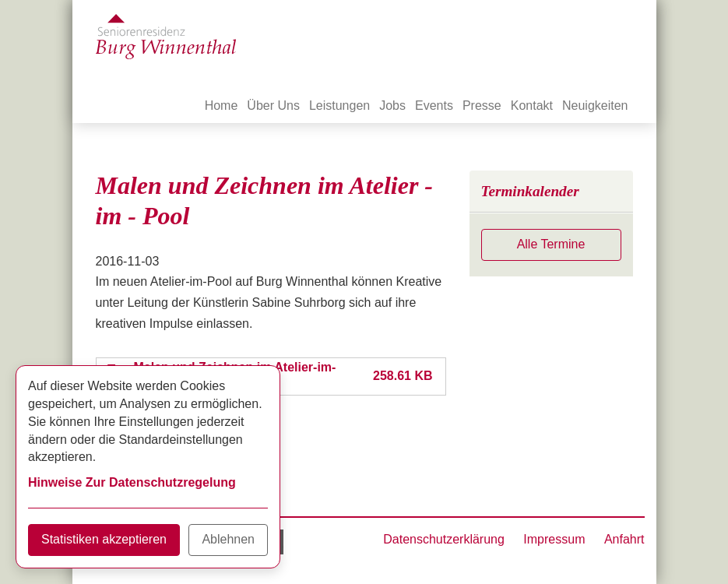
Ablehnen (228, 539)
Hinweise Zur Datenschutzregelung (132, 482)
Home (222, 106)
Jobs (392, 106)
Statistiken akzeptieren (104, 539)
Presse (482, 106)
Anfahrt (624, 539)
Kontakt (532, 106)
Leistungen (339, 106)
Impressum (554, 539)
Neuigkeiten (595, 106)
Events (434, 106)
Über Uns (273, 106)
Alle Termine (551, 244)
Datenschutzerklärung (444, 539)
